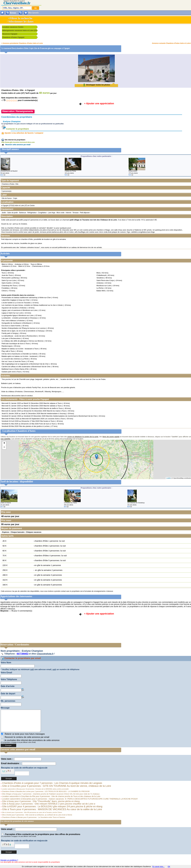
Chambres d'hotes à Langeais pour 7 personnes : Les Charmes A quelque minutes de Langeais (52, 783)
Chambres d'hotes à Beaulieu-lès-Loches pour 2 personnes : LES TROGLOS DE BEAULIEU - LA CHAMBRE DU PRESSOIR (45, 791)
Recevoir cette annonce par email (16, 145)
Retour (13, 13)
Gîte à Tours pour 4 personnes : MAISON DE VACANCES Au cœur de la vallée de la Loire (52, 809)
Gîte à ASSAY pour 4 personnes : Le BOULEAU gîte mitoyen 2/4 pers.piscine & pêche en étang (52, 806)
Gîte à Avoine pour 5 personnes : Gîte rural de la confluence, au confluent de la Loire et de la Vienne (37, 815)
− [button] (4, 447)
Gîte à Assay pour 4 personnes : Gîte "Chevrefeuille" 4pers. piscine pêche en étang (41, 801)
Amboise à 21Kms (22, 264)
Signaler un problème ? (9, 860)
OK (169, 866)
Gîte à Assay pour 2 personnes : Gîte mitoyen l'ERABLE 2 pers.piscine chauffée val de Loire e (48, 804)
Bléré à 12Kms (7, 264)
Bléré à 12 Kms (24, 266)
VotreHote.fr (21, 3)
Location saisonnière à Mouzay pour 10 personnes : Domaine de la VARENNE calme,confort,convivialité (35, 789)
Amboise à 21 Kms (9, 266)
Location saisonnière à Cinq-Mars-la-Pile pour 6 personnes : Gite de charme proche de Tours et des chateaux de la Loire (51, 796)
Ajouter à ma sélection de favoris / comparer (22, 133)
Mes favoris (33, 13)
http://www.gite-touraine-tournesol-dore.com (18, 142)
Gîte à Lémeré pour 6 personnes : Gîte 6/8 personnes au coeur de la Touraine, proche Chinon (32, 812)
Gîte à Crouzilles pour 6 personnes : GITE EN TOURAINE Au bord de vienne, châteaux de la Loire (56, 786)
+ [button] (4, 443)
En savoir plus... (158, 866)
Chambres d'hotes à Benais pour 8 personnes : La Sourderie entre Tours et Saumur (33, 817)
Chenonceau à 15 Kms (41, 266)
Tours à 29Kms (36, 264)
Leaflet (168, 478)
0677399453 (23, 654)
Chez (7, 3)
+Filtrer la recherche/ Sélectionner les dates (20, 20)
